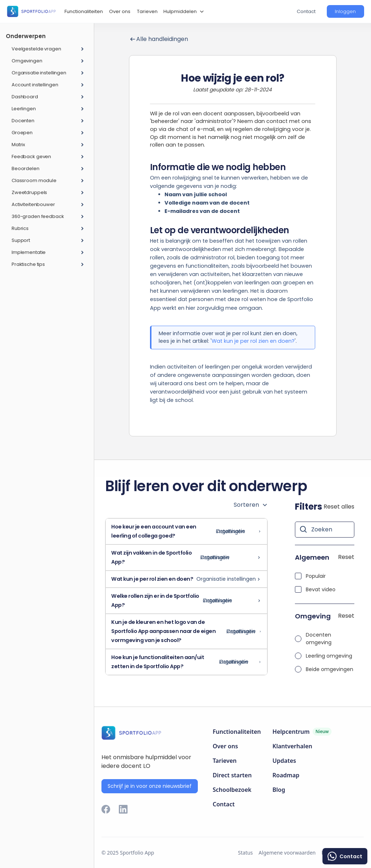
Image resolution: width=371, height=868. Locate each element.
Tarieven (147, 11)
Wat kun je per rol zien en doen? (253, 341)
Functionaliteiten (84, 11)
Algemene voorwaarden (287, 853)
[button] (183, 12)
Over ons (120, 11)
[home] (31, 11)
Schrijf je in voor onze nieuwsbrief (150, 786)
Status (245, 853)
